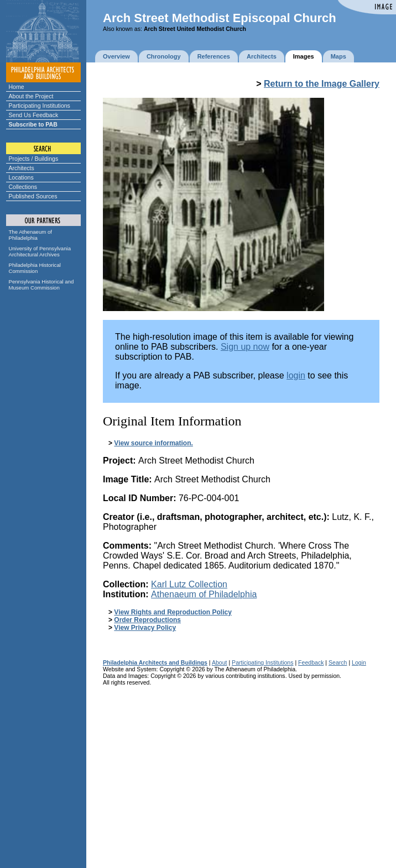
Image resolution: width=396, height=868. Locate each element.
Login (359, 662)
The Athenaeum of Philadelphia (30, 235)
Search (338, 662)
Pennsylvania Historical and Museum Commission (41, 285)
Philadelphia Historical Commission (35, 268)
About (220, 662)
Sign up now (245, 347)
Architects (22, 168)
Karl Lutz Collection (189, 584)
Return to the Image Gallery (322, 84)
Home (17, 87)
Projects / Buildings (34, 159)
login (296, 375)
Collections (23, 187)
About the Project (31, 96)
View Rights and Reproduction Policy (173, 612)
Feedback (311, 662)
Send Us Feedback (34, 115)
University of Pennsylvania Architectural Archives (40, 251)
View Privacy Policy (145, 628)
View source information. (153, 443)
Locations (21, 177)
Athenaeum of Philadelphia (204, 594)
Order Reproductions (147, 620)
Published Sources (33, 196)
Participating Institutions (40, 106)
